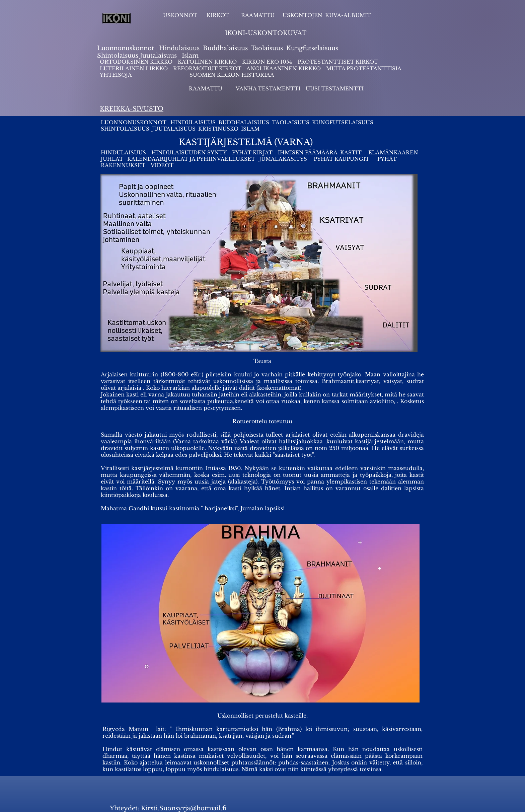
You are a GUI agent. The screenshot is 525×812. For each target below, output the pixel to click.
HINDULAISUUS (194, 122)
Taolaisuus (267, 48)
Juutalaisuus (158, 56)
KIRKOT (218, 15)
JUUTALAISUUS (174, 129)
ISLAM (250, 129)
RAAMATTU (258, 15)
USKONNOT (180, 15)
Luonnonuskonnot (126, 48)
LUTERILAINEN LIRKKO (134, 68)
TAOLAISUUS (291, 122)
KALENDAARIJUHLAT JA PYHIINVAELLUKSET (192, 159)
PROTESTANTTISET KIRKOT (338, 62)
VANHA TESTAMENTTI (269, 89)
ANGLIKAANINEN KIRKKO (284, 68)
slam (191, 56)
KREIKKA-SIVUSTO (132, 109)
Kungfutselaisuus (312, 48)
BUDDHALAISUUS (244, 122)
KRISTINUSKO (218, 129)
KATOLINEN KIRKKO (208, 62)
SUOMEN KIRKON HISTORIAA (232, 75)
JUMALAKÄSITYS (283, 159)
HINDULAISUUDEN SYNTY (189, 153)
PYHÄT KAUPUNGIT (342, 159)
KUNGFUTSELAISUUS (343, 122)
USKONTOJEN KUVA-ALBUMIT (327, 15)
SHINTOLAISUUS (125, 129)
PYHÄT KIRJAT (252, 153)
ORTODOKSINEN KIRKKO (137, 62)
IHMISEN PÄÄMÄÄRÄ (308, 153)
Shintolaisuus (119, 56)
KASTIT (352, 153)
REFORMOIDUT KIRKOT (207, 68)
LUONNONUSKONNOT (134, 122)
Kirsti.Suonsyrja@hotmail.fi (183, 808)
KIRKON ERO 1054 (267, 62)
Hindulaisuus (178, 48)
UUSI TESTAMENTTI (335, 89)
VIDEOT (162, 165)
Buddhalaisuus (225, 48)
